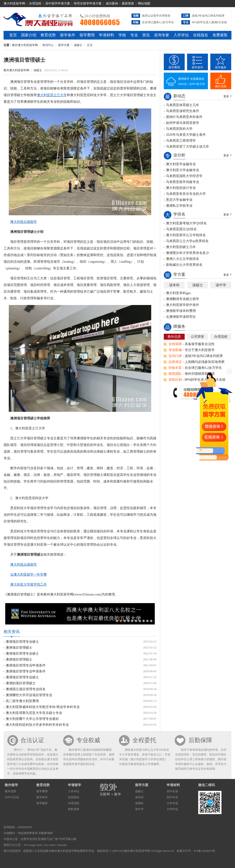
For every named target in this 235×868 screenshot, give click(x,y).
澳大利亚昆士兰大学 (52, 95)
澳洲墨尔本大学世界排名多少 (188, 253)
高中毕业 (172, 797)
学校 (122, 35)
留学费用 (87, 35)
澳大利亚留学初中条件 (183, 305)
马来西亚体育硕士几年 (183, 105)
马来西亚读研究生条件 (183, 111)
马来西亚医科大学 (179, 129)
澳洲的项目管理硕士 (21, 683)
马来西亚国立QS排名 (181, 229)
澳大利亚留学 (12, 851)
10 (151, 621)
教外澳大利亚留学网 (38, 19)
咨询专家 (162, 35)
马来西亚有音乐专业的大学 (186, 194)
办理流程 (35, 3)
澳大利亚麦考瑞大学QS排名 (186, 223)
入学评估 (181, 35)
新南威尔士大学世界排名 (184, 265)
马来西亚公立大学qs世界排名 (187, 241)
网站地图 (144, 3)
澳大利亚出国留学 (23, 222)
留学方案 (64, 45)
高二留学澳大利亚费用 (22, 701)
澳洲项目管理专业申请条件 (26, 665)
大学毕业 (172, 809)
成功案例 (112, 3)
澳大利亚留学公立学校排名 (186, 235)
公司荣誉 (197, 337)
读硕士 (78, 45)
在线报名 (201, 35)
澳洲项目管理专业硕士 (22, 642)
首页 (13, 35)
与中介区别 (12, 797)
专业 (134, 35)
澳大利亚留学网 (14, 3)
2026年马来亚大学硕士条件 (186, 135)
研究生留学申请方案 (88, 3)
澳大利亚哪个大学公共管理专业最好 (32, 719)
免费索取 (220, 35)
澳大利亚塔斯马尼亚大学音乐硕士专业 (34, 713)
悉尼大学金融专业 (179, 200)
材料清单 (74, 809)
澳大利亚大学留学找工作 (28, 584)
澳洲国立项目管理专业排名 (26, 689)
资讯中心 (48, 45)
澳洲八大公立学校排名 (183, 259)
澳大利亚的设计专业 (181, 188)
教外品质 (174, 337)
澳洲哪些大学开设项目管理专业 (29, 695)
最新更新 (128, 3)
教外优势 (221, 86)
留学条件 (68, 35)
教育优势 (48, 35)
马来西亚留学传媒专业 (183, 182)
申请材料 (107, 35)
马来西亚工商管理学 (181, 141)
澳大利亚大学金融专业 (183, 170)
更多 (226, 96)
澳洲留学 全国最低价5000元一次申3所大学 (192, 81)
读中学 (221, 285)
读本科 (174, 285)
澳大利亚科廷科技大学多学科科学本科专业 (37, 725)
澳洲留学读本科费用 (181, 311)
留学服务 (221, 67)
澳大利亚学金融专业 (181, 164)
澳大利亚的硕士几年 (181, 247)
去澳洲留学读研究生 (181, 317)
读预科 (139, 803)
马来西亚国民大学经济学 (184, 176)
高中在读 (172, 791)
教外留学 (11, 785)
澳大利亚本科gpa (178, 293)
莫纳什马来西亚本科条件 (184, 117)
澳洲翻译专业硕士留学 (183, 299)
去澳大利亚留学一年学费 (28, 575)
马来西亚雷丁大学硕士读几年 (188, 147)
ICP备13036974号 (204, 851)
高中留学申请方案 (58, 3)
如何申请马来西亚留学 (183, 123)
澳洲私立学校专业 (179, 206)
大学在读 (172, 803)
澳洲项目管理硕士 (19, 648)
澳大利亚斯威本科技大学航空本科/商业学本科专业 (43, 707)
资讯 (146, 35)
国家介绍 (29, 35)
